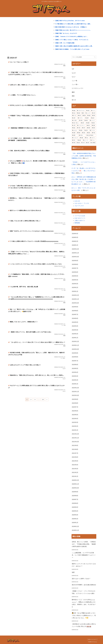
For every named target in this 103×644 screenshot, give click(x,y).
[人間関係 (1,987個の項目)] (93, 143)
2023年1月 (75, 384)
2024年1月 (75, 338)
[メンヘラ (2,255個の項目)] (86, 140)
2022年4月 (75, 419)
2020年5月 (75, 507)
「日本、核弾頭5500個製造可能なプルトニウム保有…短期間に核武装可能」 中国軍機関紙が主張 (84, 156)
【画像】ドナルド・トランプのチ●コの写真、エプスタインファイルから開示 (84, 592)
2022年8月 (75, 403)
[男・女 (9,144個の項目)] (74, 116)
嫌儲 (73, 92)
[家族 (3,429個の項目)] (81, 130)
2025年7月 (75, 268)
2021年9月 (75, 445)
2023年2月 (75, 380)
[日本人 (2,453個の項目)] (82, 135)
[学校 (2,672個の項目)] (94, 133)
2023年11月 (75, 345)
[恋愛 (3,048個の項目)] (74, 133)
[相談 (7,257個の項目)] (89, 116)
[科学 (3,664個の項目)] (84, 128)
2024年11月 (75, 299)
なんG (74, 73)
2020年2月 (75, 519)
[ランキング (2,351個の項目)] (75, 138)
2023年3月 (75, 376)
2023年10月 (75, 349)
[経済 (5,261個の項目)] (93, 118)
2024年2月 (75, 334)
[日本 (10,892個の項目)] (94, 113)
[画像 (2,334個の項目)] (82, 138)
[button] (95, 57)
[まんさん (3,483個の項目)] (75, 130)
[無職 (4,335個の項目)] (88, 123)
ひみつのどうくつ (80, 218)
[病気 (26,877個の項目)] (88, 111)
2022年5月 (75, 415)
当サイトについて (92, 639)
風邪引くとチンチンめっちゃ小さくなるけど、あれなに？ (84, 565)
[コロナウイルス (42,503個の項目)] (81, 111)
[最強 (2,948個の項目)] (89, 133)
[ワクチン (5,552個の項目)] (81, 118)
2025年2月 (75, 288)
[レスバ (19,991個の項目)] (93, 111)
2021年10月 (75, 442)
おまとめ (77, 201)
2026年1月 (75, 245)
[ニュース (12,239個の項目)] (88, 113)
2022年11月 (75, 392)
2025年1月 (75, 291)
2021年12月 (75, 434)
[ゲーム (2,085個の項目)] (93, 140)
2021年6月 (75, 457)
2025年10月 (75, 257)
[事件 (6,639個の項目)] (94, 116)
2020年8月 (75, 496)
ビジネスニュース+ (78, 88)
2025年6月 (75, 272)
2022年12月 (75, 388)
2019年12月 (75, 526)
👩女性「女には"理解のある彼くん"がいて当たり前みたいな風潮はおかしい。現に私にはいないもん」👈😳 (84, 615)
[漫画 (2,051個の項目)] (78, 143)
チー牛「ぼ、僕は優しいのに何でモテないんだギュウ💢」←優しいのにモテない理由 (84, 171)
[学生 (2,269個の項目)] (74, 140)
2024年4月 (75, 326)
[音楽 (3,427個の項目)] (87, 130)
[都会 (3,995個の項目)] (74, 128)
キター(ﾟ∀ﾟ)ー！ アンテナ (82, 203)
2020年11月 (75, 484)
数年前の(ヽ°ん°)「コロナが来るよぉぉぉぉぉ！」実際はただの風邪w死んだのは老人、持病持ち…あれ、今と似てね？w (84, 603)
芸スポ (74, 100)
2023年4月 (75, 372)
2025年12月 (75, 249)
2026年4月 (75, 234)
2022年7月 (75, 407)
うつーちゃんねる (80, 216)
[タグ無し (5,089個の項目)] (75, 120)
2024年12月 (75, 295)
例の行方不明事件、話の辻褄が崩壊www (84, 585)
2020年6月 (75, 503)
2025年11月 (75, 253)
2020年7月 (75, 499)
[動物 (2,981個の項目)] (79, 133)
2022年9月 (75, 399)
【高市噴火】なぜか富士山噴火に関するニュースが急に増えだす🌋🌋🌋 (84, 625)
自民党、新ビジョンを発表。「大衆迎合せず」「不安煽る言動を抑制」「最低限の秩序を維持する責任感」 (84, 544)
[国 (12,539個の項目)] (83, 113)
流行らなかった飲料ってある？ (81, 579)
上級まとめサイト (80, 221)
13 (43, 401)
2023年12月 (75, 341)
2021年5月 (75, 461)
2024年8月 (75, 311)
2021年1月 (75, 476)
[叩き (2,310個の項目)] (87, 138)
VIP (73, 69)
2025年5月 (75, 276)
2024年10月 (75, 303)
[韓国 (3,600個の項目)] (89, 128)
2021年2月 (75, 472)
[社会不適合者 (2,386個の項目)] (91, 135)
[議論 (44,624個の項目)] (74, 111)
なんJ (73, 77)
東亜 (73, 96)
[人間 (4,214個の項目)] (74, 125)
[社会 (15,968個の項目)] (74, 113)
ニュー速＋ (75, 84)
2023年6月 (75, 365)
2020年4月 (75, 511)
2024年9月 (75, 307)
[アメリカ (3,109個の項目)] (93, 130)
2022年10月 (75, 395)
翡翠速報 (77, 223)
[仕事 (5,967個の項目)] (74, 118)
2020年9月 (75, 492)
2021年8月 (75, 449)
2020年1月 (75, 523)
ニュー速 (74, 81)
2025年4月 (75, 280)
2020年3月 (75, 515)
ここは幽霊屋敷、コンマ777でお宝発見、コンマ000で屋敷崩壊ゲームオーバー (84, 555)
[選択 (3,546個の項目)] (94, 128)
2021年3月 (75, 469)
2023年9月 (75, 353)
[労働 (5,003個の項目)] (81, 120)
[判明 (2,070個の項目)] (74, 143)
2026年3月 (75, 237)
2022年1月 (75, 430)
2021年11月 (75, 438)
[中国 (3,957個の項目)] (79, 128)
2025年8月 (75, 264)
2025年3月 (75, 284)
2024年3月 (75, 330)
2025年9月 (75, 261)
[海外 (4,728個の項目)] (83, 123)
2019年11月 (75, 530)
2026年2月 (75, 241)
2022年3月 (75, 422)
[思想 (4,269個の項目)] (94, 123)
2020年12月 (75, 480)
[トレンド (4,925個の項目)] (93, 120)
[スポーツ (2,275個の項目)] (93, 138)
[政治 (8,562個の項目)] (80, 116)
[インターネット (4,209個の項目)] (81, 125)
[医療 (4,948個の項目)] (87, 120)
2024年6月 (75, 318)
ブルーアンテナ (79, 206)
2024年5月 (75, 322)
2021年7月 (75, 453)
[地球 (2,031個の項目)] (88, 143)
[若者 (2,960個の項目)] (84, 133)
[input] (84, 57)
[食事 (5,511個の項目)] (88, 118)
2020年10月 (75, 488)
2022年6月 (75, 411)
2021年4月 (75, 465)
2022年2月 (75, 426)
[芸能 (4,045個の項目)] (94, 125)
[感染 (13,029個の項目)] (79, 113)
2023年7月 (75, 361)
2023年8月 (75, 357)
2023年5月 (75, 368)
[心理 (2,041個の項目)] (83, 143)
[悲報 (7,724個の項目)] (84, 116)
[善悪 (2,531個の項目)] (75, 135)
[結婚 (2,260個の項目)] (80, 140)
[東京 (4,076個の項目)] (89, 125)
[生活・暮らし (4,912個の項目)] (76, 123)
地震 (73, 572)
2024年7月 (75, 314)
